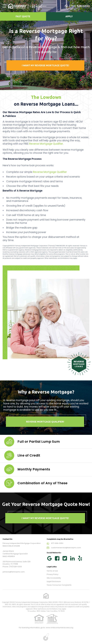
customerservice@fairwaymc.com (66, 548)
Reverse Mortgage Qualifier (46, 144)
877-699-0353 (57, 543)
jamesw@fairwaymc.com (14, 572)
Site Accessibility (54, 578)
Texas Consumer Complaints (59, 585)
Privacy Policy (53, 574)
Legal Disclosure (54, 581)
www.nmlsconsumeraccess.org (59, 628)
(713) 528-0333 (79, 6)
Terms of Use (52, 571)
